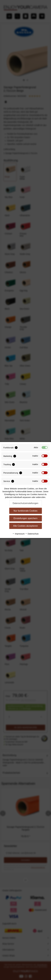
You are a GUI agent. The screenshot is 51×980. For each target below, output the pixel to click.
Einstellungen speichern (26, 518)
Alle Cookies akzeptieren (25, 526)
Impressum (18, 534)
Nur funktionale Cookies (26, 511)
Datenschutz (32, 534)
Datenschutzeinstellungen (26, 503)
